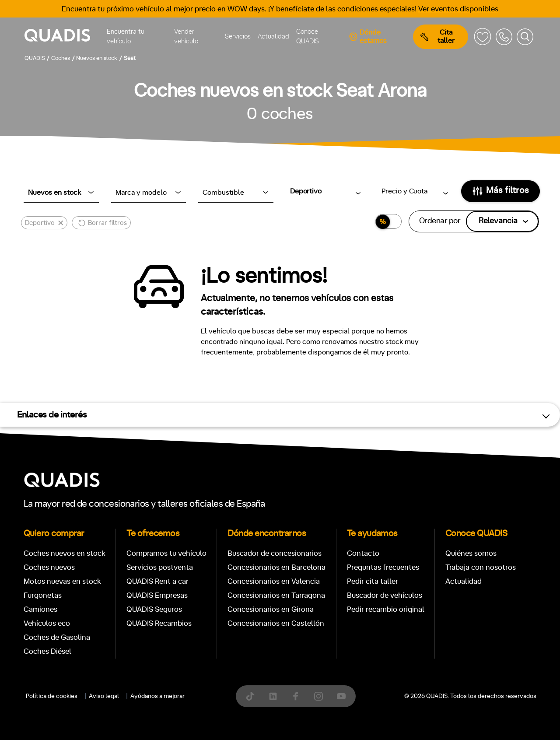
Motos (273, 585)
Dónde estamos (368, 37)
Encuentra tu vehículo (126, 37)
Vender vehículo (186, 37)
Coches (216, 585)
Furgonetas (337, 585)
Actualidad (273, 37)
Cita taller (437, 37)
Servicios (238, 37)
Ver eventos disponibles (458, 9)
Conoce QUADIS (308, 37)
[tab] (216, 585)
